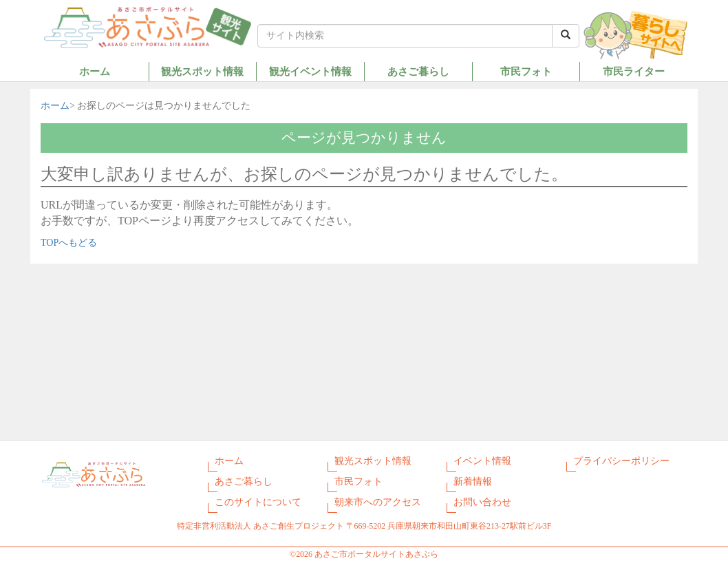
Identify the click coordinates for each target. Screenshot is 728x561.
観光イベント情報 (310, 71)
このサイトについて (258, 502)
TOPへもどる (69, 243)
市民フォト (526, 71)
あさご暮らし (418, 71)
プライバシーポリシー (621, 461)
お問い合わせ (482, 502)
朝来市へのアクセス (378, 502)
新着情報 (473, 481)
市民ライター (634, 71)
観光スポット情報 (202, 71)
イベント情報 (482, 461)
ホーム (95, 71)
